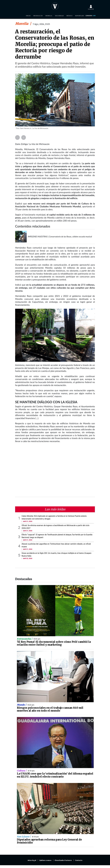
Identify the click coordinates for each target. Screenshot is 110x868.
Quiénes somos (45, 860)
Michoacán (38, 16)
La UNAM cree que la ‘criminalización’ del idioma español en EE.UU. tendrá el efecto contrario (55, 775)
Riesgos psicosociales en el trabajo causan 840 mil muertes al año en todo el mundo (50, 709)
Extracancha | (25, 639)
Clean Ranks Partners (63, 860)
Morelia (49, 16)
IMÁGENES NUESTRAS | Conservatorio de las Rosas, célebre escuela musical (60, 237)
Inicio (28, 16)
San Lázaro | (24, 837)
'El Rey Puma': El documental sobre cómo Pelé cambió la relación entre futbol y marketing (54, 643)
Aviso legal (32, 860)
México (69, 16)
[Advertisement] (55, 471)
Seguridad (59, 16)
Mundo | (22, 705)
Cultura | (22, 771)
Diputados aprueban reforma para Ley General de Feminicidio (49, 841)
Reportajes (80, 16)
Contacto (79, 860)
